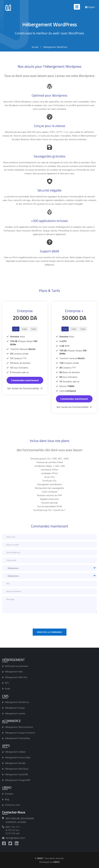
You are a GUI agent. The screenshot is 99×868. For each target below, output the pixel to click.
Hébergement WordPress (17, 702)
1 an (16, 329)
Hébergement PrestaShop (17, 738)
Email (7, 689)
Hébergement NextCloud (16, 769)
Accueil (35, 47)
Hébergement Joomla (15, 713)
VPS (7, 683)
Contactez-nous (12, 805)
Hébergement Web (14, 672)
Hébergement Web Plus (16, 677)
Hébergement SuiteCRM (16, 774)
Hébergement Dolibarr (15, 752)
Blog (7, 799)
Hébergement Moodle (15, 763)
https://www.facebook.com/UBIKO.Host (4, 843)
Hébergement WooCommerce (19, 727)
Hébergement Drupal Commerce (20, 733)
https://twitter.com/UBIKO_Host (10, 843)
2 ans (24, 329)
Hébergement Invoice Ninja (18, 757)
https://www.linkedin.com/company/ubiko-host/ (17, 843)
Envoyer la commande (50, 632)
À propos (9, 793)
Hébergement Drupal (15, 708)
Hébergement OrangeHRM (17, 780)
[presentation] (24, 621)
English (91, 7)
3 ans (34, 329)
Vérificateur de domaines (16, 666)
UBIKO (56, 862)
